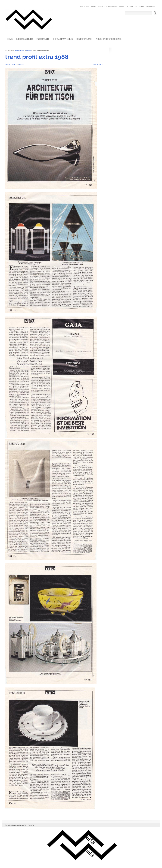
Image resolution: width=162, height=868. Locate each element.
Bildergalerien (24, 39)
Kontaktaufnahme (63, 39)
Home (10, 39)
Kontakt (130, 6)
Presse (101, 6)
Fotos (93, 6)
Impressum (139, 6)
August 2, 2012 (10, 64)
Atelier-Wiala (19, 50)
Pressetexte (43, 39)
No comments (98, 64)
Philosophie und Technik (115, 6)
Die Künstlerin (152, 6)
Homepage (85, 6)
